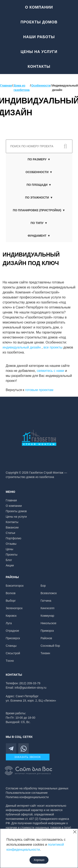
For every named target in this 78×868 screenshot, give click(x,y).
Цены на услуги (39, 52)
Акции (10, 565)
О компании (39, 7)
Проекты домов (39, 22)
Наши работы (39, 37)
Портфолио (14, 538)
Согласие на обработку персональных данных (37, 788)
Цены (10, 549)
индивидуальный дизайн (22, 347)
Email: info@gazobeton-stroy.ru (26, 688)
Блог (9, 560)
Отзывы (11, 544)
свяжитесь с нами (51, 371)
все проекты (53, 347)
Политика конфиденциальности (27, 797)
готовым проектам (39, 390)
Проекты (12, 555)
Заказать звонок (28, 757)
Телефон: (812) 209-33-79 (23, 683)
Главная (11, 500)
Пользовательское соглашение (27, 793)
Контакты (39, 67)
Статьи (11, 533)
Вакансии (12, 527)
